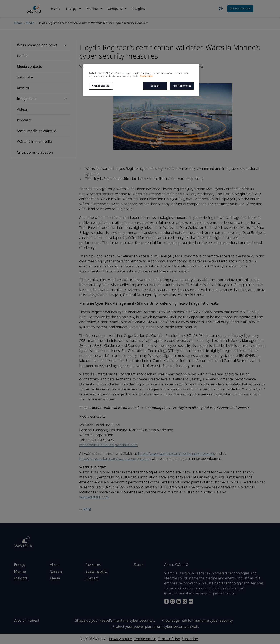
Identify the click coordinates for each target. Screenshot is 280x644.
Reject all (155, 86)
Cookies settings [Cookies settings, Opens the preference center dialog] (101, 86)
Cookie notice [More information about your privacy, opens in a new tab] (146, 76)
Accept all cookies (182, 86)
